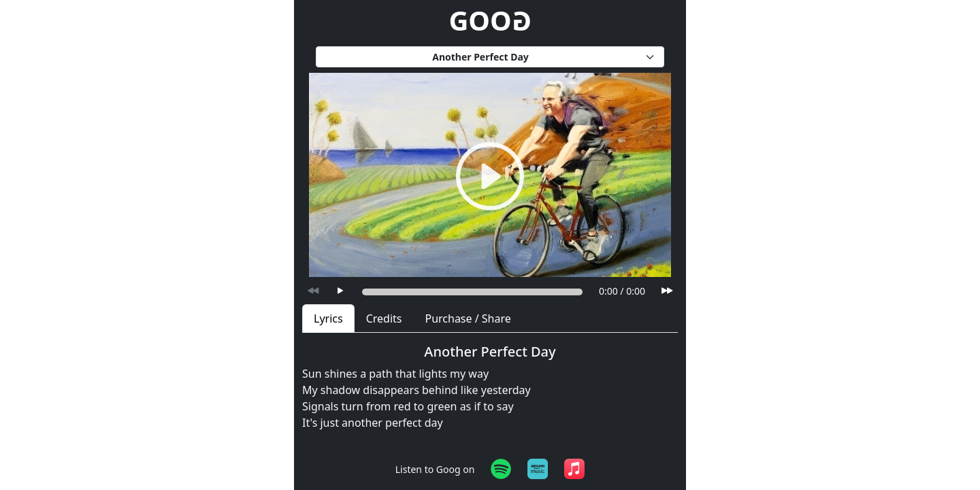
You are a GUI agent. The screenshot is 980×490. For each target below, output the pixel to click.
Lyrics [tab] (328, 318)
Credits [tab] (384, 318)
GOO (490, 20)
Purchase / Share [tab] (468, 318)
